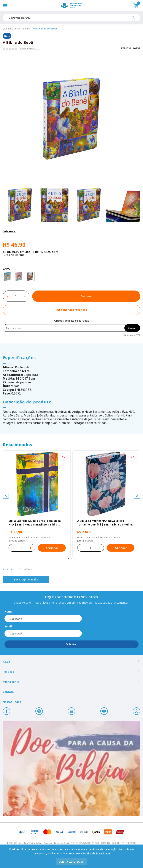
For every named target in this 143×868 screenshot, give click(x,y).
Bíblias (27, 29)
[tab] (69, 559)
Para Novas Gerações (45, 29)
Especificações (19, 357)
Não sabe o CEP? (132, 335)
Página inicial (13, 29)
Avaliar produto (29, 49)
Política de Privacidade (96, 853)
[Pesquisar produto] (135, 19)
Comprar (86, 296)
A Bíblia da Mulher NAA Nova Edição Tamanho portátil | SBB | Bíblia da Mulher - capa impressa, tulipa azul (105, 523)
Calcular (132, 328)
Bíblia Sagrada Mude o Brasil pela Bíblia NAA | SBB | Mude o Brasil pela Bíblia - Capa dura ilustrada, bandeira (35, 523)
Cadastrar (72, 644)
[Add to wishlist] (71, 310)
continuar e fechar (72, 862)
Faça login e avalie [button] (26, 579)
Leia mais (9, 231)
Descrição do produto (27, 402)
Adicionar (52, 548)
